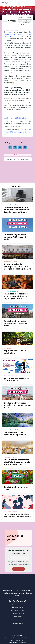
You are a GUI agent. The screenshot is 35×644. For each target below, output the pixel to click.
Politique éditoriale (18, 613)
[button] (28, 3)
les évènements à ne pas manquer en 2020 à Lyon (18, 34)
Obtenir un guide (17, 607)
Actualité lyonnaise (13, 21)
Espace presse (17, 617)
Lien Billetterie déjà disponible (15, 118)
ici (20, 110)
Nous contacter (17, 620)
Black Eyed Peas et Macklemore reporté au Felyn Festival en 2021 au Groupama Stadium (25, 21)
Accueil (5, 21)
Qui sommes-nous (17, 604)
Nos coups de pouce (18, 610)
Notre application (18, 623)
